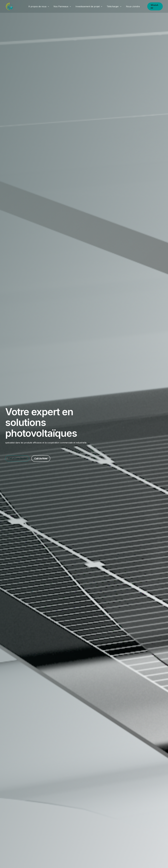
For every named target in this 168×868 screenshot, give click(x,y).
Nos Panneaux (63, 6)
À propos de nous (39, 6)
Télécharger (114, 6)
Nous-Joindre (132, 6)
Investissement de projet (89, 6)
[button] (48, 6)
